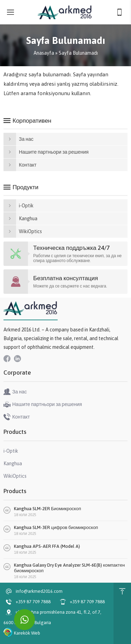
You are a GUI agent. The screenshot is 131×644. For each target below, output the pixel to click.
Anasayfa (44, 53)
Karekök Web (27, 633)
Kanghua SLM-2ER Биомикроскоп (48, 509)
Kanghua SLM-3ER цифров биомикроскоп (56, 527)
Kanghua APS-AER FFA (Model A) (47, 546)
